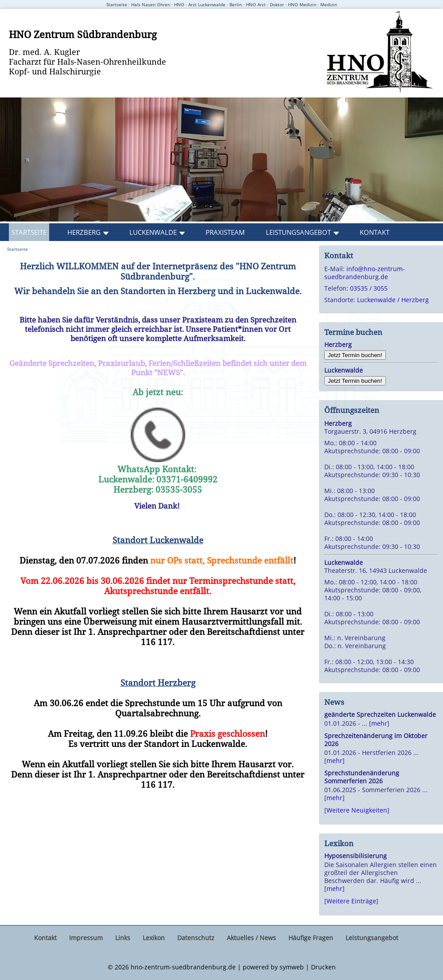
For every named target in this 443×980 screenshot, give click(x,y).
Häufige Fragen (311, 938)
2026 (122, 967)
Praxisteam (225, 232)
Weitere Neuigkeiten (357, 810)
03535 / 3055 (369, 288)
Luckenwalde (153, 232)
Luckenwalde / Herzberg (393, 300)
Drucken (323, 967)
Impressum (86, 938)
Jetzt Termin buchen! (355, 355)
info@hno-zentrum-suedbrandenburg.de (365, 273)
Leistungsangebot (298, 232)
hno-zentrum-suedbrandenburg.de (183, 967)
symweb (292, 967)
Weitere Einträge (351, 901)
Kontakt (375, 232)
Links (123, 938)
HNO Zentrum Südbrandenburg (83, 34)
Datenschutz (196, 938)
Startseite (29, 232)
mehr (379, 723)
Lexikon (154, 938)
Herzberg (84, 232)
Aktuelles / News (251, 938)
